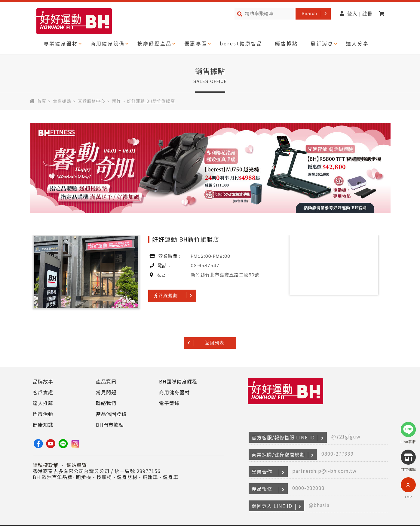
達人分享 (357, 43)
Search (309, 14)
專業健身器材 (61, 43)
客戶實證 (43, 392)
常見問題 (106, 392)
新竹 (116, 101)
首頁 (42, 101)
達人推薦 (43, 403)
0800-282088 (308, 488)
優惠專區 (196, 43)
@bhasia (319, 505)
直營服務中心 (91, 101)
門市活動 (43, 414)
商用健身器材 (174, 392)
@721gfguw (346, 436)
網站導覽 (77, 465)
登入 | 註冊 (356, 14)
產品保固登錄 (111, 414)
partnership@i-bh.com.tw (324, 471)
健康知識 (43, 425)
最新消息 (322, 43)
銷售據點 (287, 43)
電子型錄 (169, 403)
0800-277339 (337, 454)
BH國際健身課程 (178, 381)
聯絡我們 (106, 403)
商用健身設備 (108, 43)
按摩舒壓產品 (155, 43)
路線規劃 (166, 296)
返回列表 (215, 343)
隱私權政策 (46, 465)
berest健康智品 (241, 43)
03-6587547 (205, 266)
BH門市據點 (110, 425)
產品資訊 (106, 381)
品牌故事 (43, 381)
